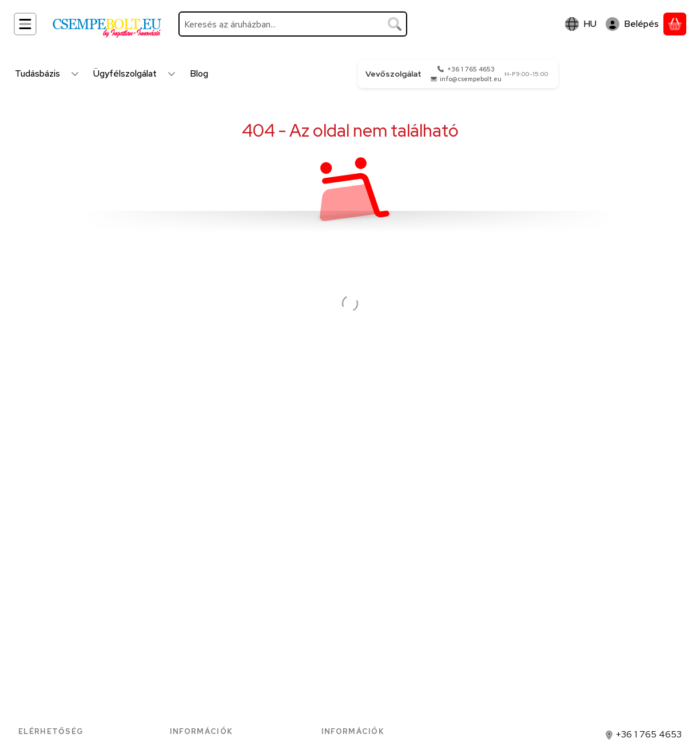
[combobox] (293, 24)
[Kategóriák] (25, 24)
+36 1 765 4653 (471, 69)
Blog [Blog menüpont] (199, 73)
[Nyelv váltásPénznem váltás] (581, 24)
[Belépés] (632, 24)
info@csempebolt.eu (471, 79)
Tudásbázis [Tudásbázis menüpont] (37, 73)
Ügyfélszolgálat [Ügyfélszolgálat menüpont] (125, 73)
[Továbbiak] (75, 74)
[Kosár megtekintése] (675, 24)
